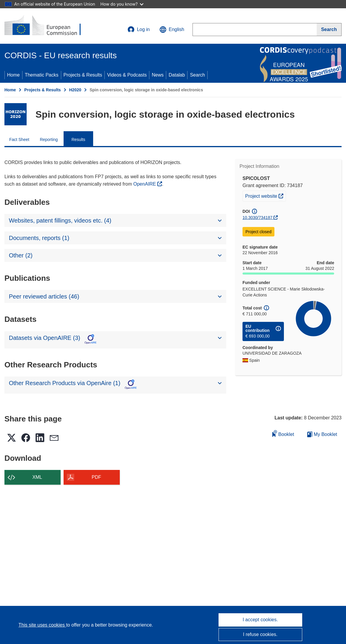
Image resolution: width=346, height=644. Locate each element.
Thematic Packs (42, 75)
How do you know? (122, 4)
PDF (96, 477)
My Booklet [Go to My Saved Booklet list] (322, 434)
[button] (172, 30)
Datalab (177, 75)
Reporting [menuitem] (49, 139)
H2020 (75, 90)
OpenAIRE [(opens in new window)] (145, 184)
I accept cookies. (260, 620)
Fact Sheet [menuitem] (19, 139)
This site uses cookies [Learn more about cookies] (42, 625)
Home (13, 75)
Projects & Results (83, 75)
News (158, 75)
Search (197, 75)
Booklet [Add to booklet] (283, 433)
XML (37, 477)
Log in (139, 30)
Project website (265, 195)
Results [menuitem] (79, 139)
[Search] (329, 30)
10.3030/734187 (257, 218)
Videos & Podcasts (127, 75)
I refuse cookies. (260, 634)
